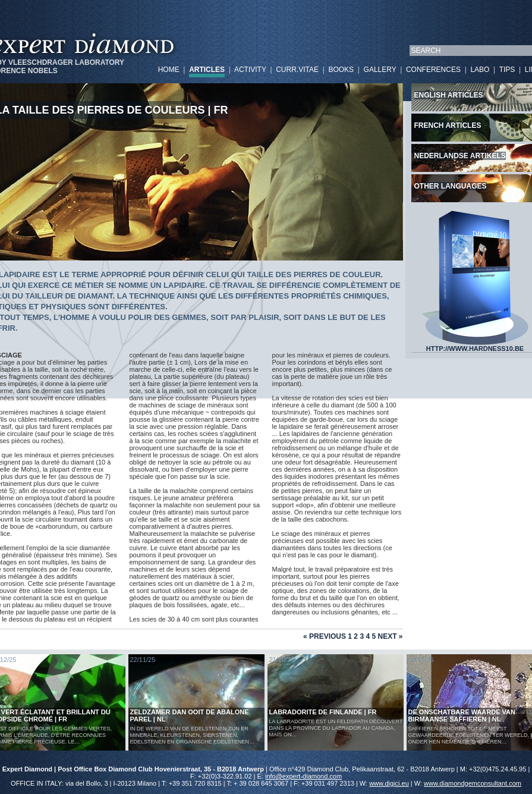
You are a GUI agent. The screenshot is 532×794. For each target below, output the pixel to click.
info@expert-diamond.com (303, 776)
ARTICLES (207, 70)
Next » (390, 636)
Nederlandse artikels (460, 156)
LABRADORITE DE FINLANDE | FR (323, 712)
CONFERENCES (433, 70)
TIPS (507, 70)
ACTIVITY (250, 70)
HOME (169, 70)
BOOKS (341, 70)
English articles (449, 95)
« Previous (325, 636)
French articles (448, 125)
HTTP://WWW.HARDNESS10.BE (475, 346)
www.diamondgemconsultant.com (473, 783)
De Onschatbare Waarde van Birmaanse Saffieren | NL (462, 715)
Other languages (451, 186)
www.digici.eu (389, 783)
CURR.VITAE (297, 70)
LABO (480, 70)
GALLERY (380, 70)
